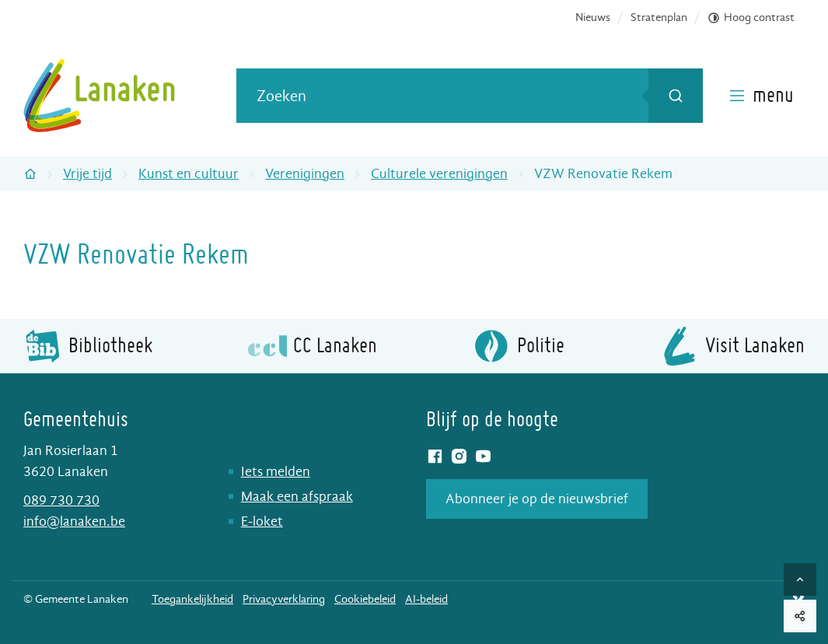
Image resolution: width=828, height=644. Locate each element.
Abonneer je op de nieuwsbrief (537, 499)
